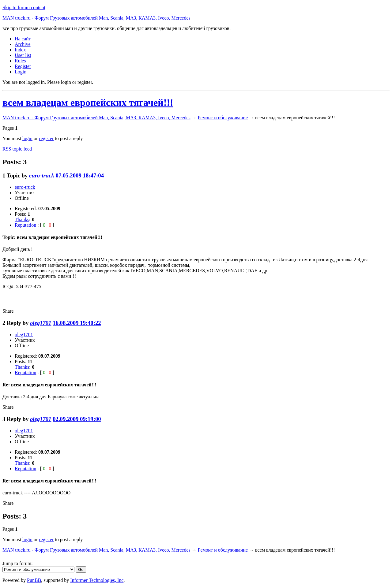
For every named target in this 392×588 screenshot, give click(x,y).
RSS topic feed (17, 149)
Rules (20, 61)
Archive (23, 44)
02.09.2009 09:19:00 (77, 419)
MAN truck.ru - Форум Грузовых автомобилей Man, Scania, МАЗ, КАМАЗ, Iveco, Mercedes (96, 18)
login (27, 138)
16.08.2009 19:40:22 (77, 323)
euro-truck (42, 175)
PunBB (34, 580)
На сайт (23, 39)
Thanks (22, 220)
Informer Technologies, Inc (97, 580)
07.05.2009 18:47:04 (80, 175)
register (46, 138)
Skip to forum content (24, 7)
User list (23, 55)
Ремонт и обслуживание (223, 118)
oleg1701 (41, 323)
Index (20, 50)
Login (21, 72)
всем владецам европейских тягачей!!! (88, 102)
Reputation (25, 225)
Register (23, 66)
